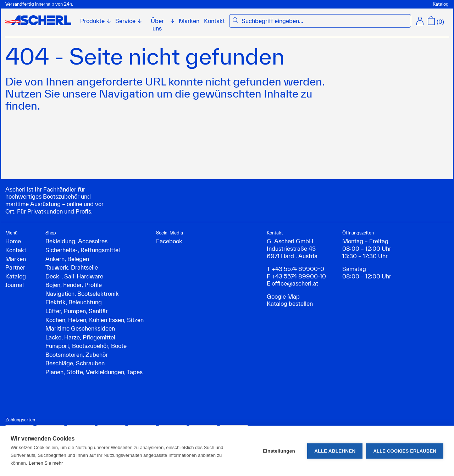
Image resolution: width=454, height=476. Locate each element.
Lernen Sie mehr (46, 463)
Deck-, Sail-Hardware (74, 276)
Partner (15, 267)
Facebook (169, 241)
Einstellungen (279, 451)
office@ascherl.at (295, 283)
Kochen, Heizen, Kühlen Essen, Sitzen (95, 320)
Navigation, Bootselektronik (82, 294)
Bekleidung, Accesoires (76, 241)
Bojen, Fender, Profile (74, 285)
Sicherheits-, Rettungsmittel (83, 250)
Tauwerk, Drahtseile (72, 267)
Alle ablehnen (335, 451)
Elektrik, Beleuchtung (74, 302)
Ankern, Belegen (67, 259)
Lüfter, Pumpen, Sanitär (77, 311)
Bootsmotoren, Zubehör (77, 355)
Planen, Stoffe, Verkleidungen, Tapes (94, 372)
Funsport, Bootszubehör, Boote (86, 346)
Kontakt (214, 21)
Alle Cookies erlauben (405, 451)
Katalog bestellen (290, 303)
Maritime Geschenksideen (80, 328)
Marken (189, 21)
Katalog (441, 4)
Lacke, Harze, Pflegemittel (80, 337)
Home (13, 241)
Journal (15, 285)
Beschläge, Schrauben (75, 363)
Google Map (283, 296)
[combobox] (325, 21)
